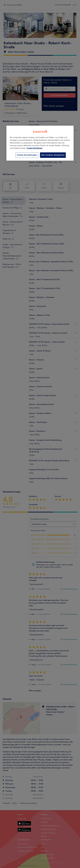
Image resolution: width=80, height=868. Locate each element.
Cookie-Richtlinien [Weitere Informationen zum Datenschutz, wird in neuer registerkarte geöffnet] (35, 148)
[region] (40, 143)
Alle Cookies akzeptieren (53, 155)
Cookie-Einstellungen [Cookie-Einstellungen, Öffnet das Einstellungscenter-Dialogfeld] (27, 155)
